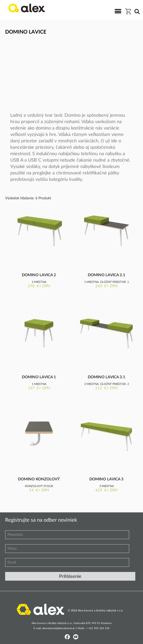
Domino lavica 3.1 (107, 377)
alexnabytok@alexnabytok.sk (58, 628)
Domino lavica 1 (39, 377)
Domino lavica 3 (106, 479)
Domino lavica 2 (39, 275)
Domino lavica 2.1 (107, 275)
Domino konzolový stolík (39, 480)
